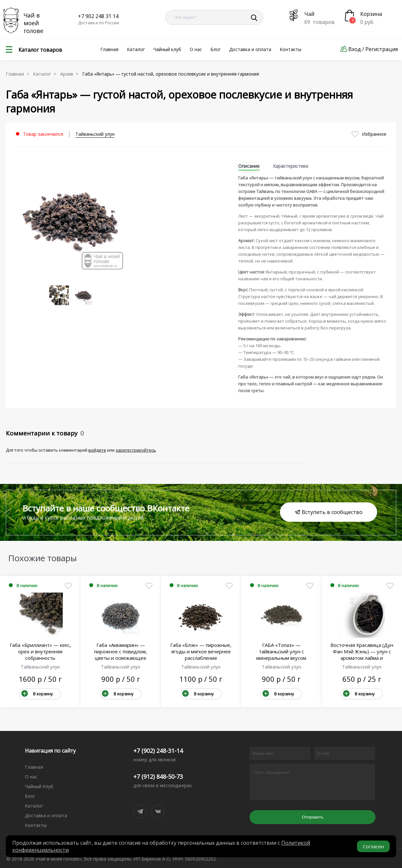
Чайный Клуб (39, 786)
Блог (216, 49)
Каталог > (46, 74)
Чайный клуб (167, 49)
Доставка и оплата (250, 49)
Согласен (373, 846)
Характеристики (290, 166)
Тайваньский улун (95, 134)
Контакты (290, 49)
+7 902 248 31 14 (98, 16)
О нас (196, 49)
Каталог (136, 49)
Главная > (19, 74)
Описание (249, 166)
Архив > (71, 74)
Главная (109, 49)
